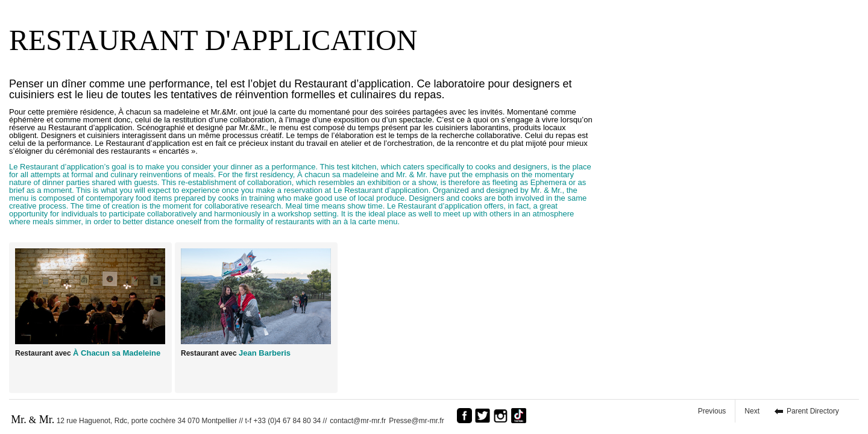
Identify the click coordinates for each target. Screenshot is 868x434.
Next (752, 411)
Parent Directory (813, 411)
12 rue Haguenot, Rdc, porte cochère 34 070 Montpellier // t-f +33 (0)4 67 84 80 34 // (169, 420)
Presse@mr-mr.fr (420, 421)
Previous (712, 411)
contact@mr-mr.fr (358, 421)
